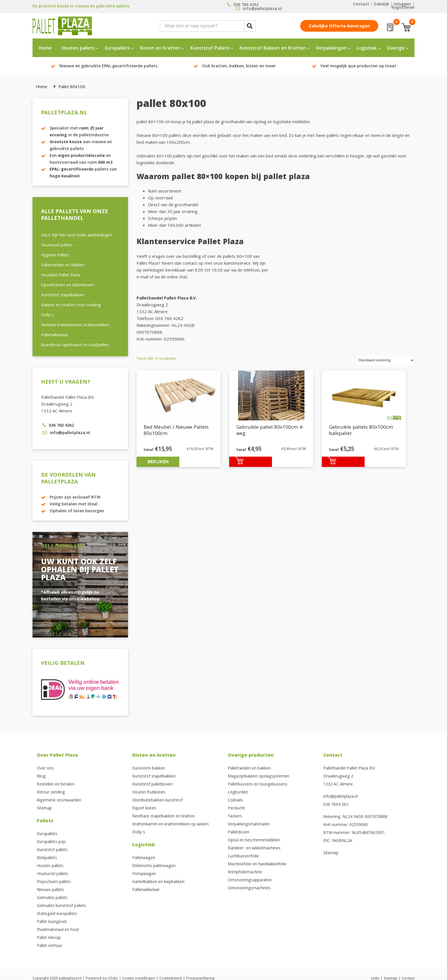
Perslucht (236, 809)
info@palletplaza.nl (341, 797)
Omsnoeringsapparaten (250, 880)
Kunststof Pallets (210, 49)
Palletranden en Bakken (63, 266)
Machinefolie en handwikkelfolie (257, 864)
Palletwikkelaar (55, 335)
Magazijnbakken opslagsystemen (259, 777)
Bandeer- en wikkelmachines (254, 849)
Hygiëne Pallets (55, 256)
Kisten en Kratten (160, 49)
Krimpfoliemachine (245, 872)
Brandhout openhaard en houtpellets (75, 345)
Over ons (45, 769)
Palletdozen (239, 833)
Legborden (238, 793)
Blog (41, 777)
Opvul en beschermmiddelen (254, 841)
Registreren (403, 8)
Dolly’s (47, 315)
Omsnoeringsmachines (249, 888)
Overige (396, 49)
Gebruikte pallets (52, 898)
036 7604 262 (336, 805)
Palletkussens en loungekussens (258, 785)
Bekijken (158, 462)
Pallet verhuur (49, 946)
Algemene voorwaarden (59, 801)
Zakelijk (381, 5)
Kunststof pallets (52, 850)
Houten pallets (78, 49)
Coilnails (235, 801)
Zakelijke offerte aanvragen (339, 27)
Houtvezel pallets (57, 246)
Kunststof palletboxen (153, 785)
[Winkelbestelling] (386, 360)
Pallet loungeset (52, 922)
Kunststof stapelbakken (63, 295)
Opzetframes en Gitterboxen (67, 286)
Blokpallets (47, 858)
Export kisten (144, 809)
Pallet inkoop (49, 938)
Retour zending (51, 793)
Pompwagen (144, 874)
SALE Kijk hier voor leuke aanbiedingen (77, 236)
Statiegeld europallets (57, 914)
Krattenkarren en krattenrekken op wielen (170, 825)
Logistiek (367, 49)
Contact (361, 5)
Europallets (117, 49)
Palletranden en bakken (249, 769)
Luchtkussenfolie (243, 857)
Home (45, 49)
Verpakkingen (331, 49)
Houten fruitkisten (149, 793)
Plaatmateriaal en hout (58, 930)
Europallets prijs (51, 842)
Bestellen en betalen (56, 785)
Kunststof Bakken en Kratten (273, 49)
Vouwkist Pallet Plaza (61, 276)
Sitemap (44, 809)
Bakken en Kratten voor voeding (71, 305)
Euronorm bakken (149, 769)
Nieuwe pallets (50, 890)
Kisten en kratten (154, 756)
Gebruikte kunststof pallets (61, 906)
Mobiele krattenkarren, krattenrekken (75, 325)
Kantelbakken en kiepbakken (158, 882)
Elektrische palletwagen (154, 866)
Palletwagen (144, 858)
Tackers (235, 817)
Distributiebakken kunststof (158, 801)
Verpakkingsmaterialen (249, 825)
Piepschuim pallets (54, 882)
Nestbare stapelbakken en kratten (163, 817)
